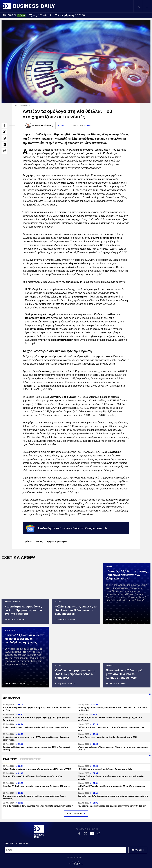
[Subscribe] (137, 850)
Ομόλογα (28, 541)
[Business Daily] (39, 831)
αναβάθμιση (80, 297)
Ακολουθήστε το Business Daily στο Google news (66, 528)
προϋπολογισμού (35, 318)
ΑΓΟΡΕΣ (62, 125)
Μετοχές (39, 541)
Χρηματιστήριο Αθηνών (57, 541)
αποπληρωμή (65, 340)
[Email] (65, 850)
